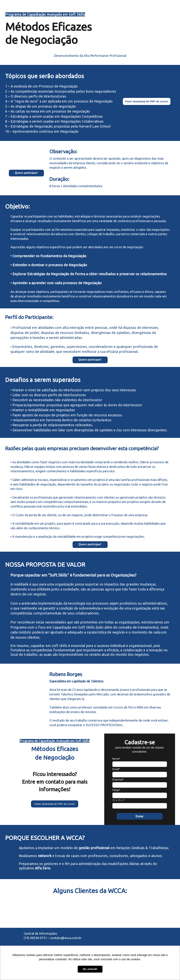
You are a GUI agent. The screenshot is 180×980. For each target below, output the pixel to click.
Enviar (140, 816)
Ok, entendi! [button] (90, 969)
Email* (116, 769)
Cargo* (116, 790)
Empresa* (118, 780)
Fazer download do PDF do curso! (147, 101)
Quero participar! (26, 173)
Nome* (116, 759)
